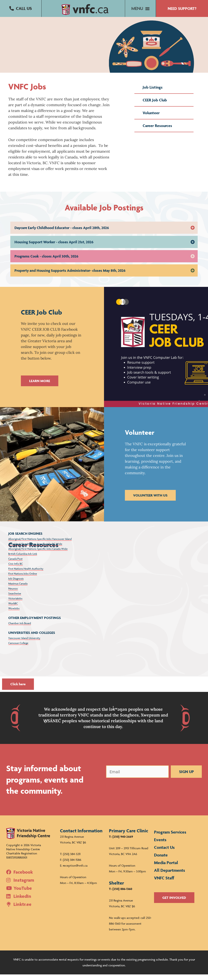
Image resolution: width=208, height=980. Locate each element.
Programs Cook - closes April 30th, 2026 (46, 262)
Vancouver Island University (24, 644)
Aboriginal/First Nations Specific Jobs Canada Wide (38, 554)
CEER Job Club (155, 106)
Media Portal (166, 868)
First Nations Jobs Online (23, 579)
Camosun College (18, 649)
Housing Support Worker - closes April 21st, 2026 (54, 248)
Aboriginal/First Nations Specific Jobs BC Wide (35, 549)
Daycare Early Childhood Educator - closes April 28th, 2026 (62, 233)
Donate (161, 861)
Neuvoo (13, 594)
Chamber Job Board (20, 629)
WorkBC (13, 609)
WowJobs (14, 614)
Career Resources (157, 131)
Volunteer (151, 118)
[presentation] (137, 795)
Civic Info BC (16, 569)
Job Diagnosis (16, 584)
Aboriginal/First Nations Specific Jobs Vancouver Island (40, 544)
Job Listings (153, 93)
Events (160, 845)
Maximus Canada (18, 589)
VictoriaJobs (15, 604)
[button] (21, 9)
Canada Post (15, 564)
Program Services (170, 838)
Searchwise (15, 599)
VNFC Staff (164, 883)
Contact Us (164, 853)
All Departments (170, 876)
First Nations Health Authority (26, 574)
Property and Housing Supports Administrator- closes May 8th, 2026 (70, 276)
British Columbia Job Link (23, 559)
